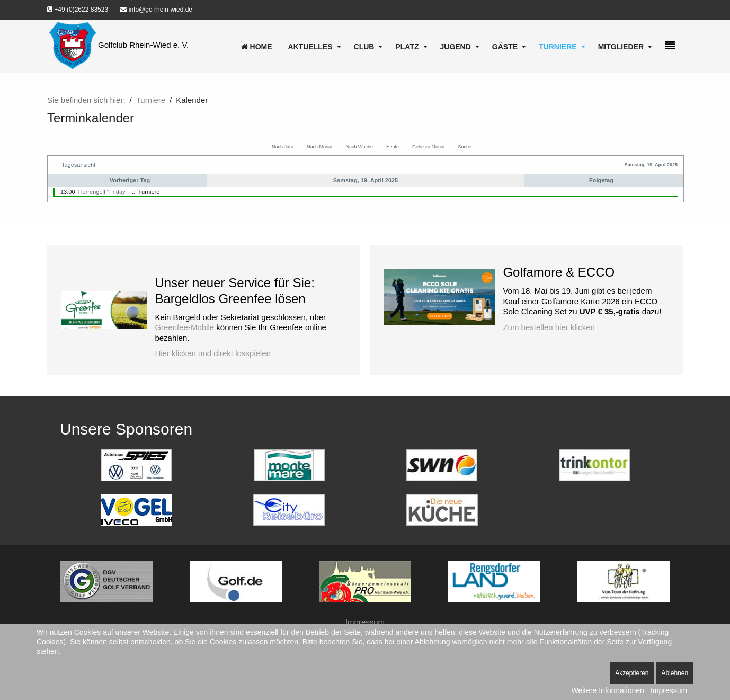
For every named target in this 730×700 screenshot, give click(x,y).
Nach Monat (320, 147)
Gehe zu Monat (429, 147)
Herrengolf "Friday (102, 192)
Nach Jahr (283, 147)
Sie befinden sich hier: (86, 100)
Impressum (365, 622)
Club (364, 47)
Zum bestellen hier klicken (549, 327)
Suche (465, 147)
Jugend (456, 47)
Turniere (558, 47)
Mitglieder (621, 47)
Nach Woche (359, 147)
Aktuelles (310, 47)
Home (257, 47)
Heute (393, 147)
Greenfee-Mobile (184, 327)
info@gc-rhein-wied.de (156, 10)
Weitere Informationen (607, 690)
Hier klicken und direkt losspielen (212, 353)
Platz (407, 47)
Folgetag (601, 180)
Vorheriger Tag (130, 180)
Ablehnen (675, 673)
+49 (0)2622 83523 (78, 10)
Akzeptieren (632, 673)
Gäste (505, 47)
